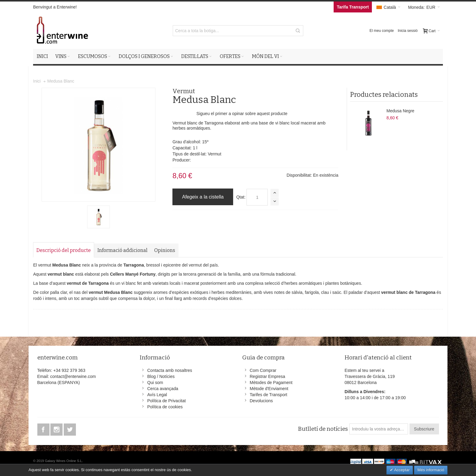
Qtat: (241, 197)
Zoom (99, 145)
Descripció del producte (64, 250)
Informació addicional (122, 250)
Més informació (431, 470)
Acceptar (401, 470)
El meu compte (382, 31)
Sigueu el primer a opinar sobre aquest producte (242, 114)
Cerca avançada (163, 389)
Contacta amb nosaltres (170, 370)
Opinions (165, 250)
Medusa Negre (400, 111)
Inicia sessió (408, 31)
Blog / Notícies (161, 376)
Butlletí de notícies (323, 429)
